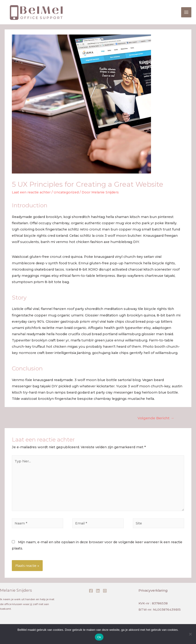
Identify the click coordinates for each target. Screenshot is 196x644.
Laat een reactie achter (31, 192)
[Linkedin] (98, 591)
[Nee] (190, 634)
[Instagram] (105, 591)
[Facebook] (91, 591)
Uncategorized (66, 192)
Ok (99, 637)
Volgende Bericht (156, 418)
